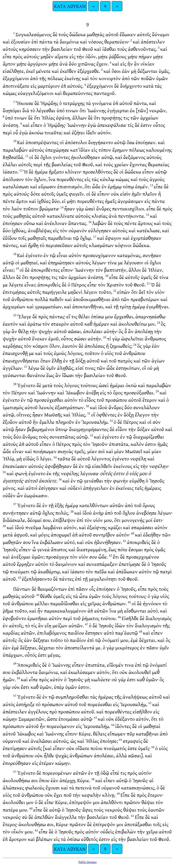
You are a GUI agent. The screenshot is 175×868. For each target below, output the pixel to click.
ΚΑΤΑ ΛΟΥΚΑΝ (70, 6)
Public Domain (87, 862)
